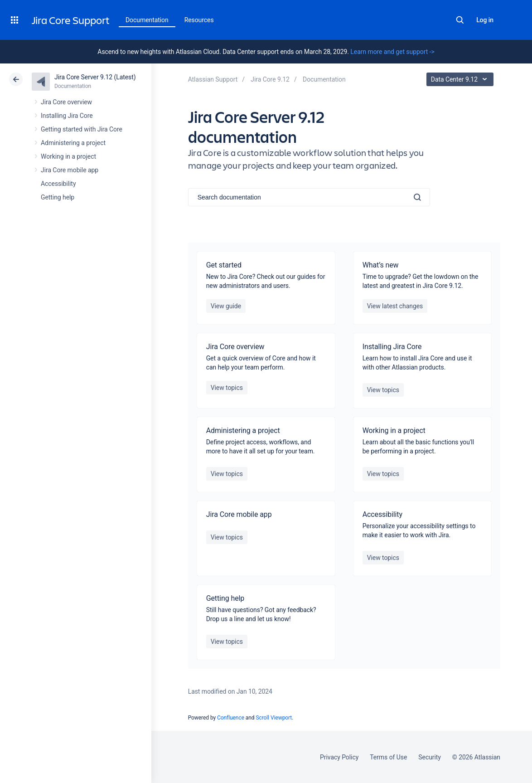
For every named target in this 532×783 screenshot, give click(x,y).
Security (430, 757)
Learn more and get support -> (392, 52)
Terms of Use (388, 757)
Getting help (58, 197)
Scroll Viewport (274, 718)
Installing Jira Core (67, 116)
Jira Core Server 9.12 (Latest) (95, 77)
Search (460, 20)
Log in (485, 20)
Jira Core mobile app (70, 170)
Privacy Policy (339, 757)
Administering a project (73, 143)
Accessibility (58, 184)
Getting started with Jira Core (82, 129)
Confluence (231, 718)
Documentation (147, 20)
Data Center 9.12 (461, 79)
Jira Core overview (66, 102)
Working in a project (68, 156)
